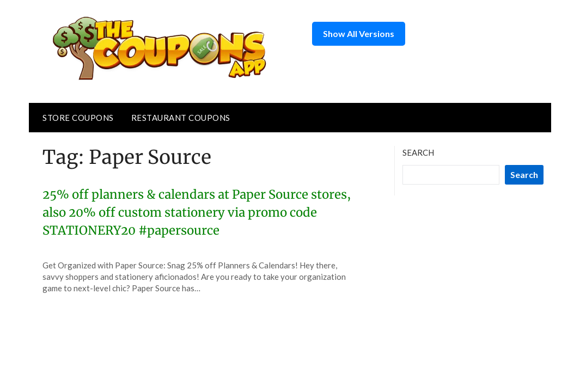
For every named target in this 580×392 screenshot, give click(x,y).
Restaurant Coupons (181, 118)
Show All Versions (359, 33)
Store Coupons (78, 118)
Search (418, 152)
